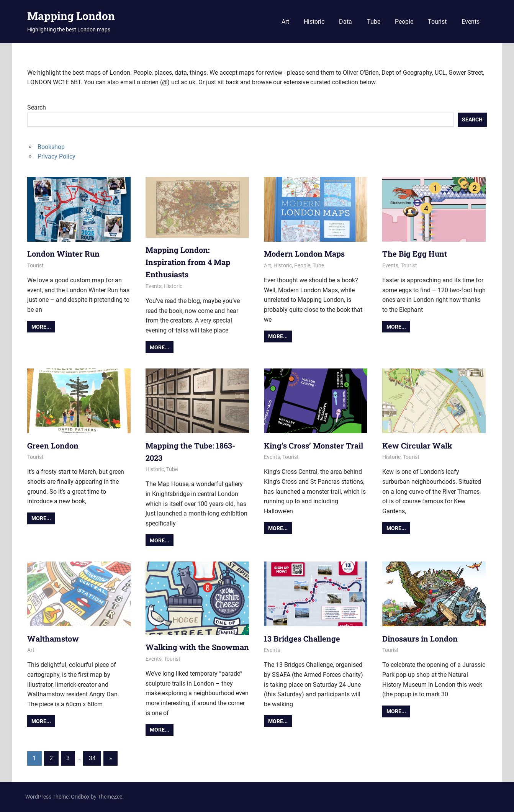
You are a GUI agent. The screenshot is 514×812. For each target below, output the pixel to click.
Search (37, 107)
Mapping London (71, 16)
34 (92, 758)
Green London (53, 445)
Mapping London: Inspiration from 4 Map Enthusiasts (188, 262)
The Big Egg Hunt (415, 254)
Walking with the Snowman (197, 647)
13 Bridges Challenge (302, 638)
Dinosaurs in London (420, 638)
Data (345, 22)
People (404, 22)
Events (471, 22)
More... (41, 327)
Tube (374, 22)
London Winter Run (63, 254)
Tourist (437, 22)
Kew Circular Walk (417, 445)
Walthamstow (53, 638)
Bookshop (51, 147)
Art (285, 22)
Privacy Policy (56, 156)
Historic (314, 22)
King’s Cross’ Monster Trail (313, 445)
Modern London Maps (304, 254)
